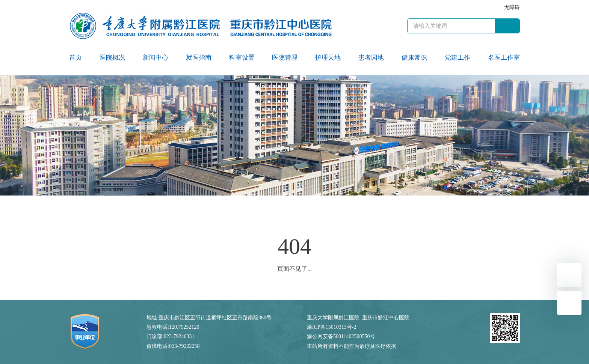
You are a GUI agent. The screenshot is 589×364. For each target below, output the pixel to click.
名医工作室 (504, 58)
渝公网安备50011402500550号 (341, 336)
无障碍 (512, 7)
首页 (76, 58)
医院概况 (112, 58)
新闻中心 (156, 58)
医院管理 (285, 58)
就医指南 (199, 58)
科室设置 (242, 58)
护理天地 (328, 58)
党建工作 (458, 58)
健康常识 (414, 58)
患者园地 (371, 58)
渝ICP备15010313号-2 (332, 327)
